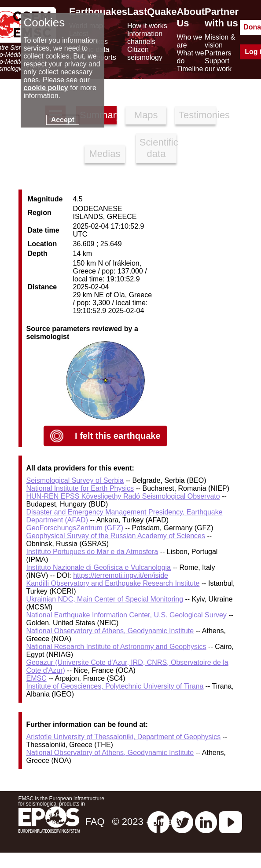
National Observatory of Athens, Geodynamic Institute (110, 631)
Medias (105, 154)
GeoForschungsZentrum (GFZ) (75, 528)
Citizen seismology (145, 53)
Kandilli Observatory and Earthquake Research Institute (113, 583)
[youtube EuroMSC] (230, 822)
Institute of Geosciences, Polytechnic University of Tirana (115, 686)
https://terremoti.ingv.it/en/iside (121, 575)
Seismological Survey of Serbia (75, 480)
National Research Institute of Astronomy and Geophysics (116, 647)
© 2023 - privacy (148, 822)
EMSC (37, 678)
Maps (146, 115)
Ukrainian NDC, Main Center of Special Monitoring (105, 599)
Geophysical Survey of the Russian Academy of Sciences (116, 536)
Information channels (145, 38)
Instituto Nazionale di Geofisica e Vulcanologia (99, 567)
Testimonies (197, 115)
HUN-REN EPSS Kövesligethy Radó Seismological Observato (123, 496)
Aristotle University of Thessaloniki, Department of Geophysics (124, 737)
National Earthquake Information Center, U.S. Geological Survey (127, 615)
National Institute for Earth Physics (80, 488)
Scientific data (158, 148)
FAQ (95, 822)
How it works (147, 26)
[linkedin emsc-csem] (206, 822)
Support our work (218, 65)
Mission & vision (220, 41)
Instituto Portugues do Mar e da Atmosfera (92, 552)
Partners (218, 53)
